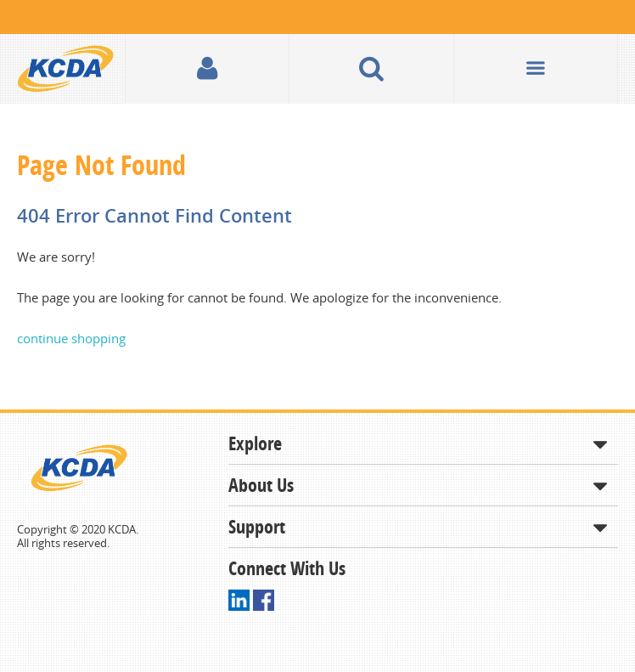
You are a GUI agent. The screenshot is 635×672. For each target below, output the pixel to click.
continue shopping (71, 338)
